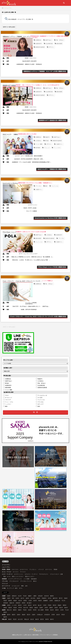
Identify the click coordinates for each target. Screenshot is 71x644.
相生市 (30, 605)
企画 (26, 586)
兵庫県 (4, 605)
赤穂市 (5, 608)
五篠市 (34, 615)
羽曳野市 (44, 598)
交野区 (25, 601)
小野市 (46, 608)
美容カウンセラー (30, 576)
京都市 (9, 596)
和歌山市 (27, 619)
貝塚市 (66, 598)
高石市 (20, 601)
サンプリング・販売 (12, 588)
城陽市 (30, 596)
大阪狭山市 (57, 601)
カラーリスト (49, 569)
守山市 (67, 610)
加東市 (31, 608)
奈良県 (4, 615)
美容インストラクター (18, 576)
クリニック (5, 584)
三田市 (45, 605)
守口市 (63, 601)
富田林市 (6, 603)
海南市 (10, 619)
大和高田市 (47, 615)
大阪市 (9, 598)
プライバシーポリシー (46, 635)
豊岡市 (65, 605)
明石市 (61, 608)
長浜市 (52, 610)
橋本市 (52, 619)
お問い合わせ (28, 635)
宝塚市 (41, 608)
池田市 (27, 598)
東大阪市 (29, 603)
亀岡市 (52, 596)
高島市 (57, 610)
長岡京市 (14, 596)
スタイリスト (15, 569)
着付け (35, 581)
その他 (4, 588)
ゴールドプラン (6, 565)
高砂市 (10, 608)
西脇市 (60, 605)
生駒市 (19, 615)
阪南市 (10, 601)
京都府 (4, 596)
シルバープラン (6, 567)
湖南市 (20, 610)
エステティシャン (19, 574)
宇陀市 (63, 615)
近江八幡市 (41, 610)
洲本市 (20, 605)
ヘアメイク (41, 569)
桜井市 (9, 615)
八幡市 (35, 596)
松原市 (17, 598)
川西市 (56, 608)
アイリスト (23, 572)
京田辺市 (40, 596)
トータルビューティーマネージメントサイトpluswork (31, 642)
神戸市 (35, 605)
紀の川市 (20, 619)
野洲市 (47, 610)
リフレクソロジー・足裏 (56, 574)
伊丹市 (20, 608)
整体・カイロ (7, 576)
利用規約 (55, 635)
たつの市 (14, 605)
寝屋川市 (12, 603)
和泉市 (40, 601)
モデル (21, 588)
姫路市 (36, 608)
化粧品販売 (34, 579)
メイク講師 (26, 579)
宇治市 (25, 596)
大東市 (51, 601)
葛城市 (24, 615)
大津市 (62, 610)
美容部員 (4, 579)
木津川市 (46, 596)
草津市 (35, 610)
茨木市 (50, 598)
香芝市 (29, 615)
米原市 (30, 610)
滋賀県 (4, 610)
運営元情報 (35, 635)
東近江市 (9, 610)
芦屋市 (50, 605)
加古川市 (26, 608)
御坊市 (37, 619)
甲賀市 (25, 610)
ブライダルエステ (14, 581)
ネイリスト (16, 572)
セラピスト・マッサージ (31, 574)
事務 (22, 586)
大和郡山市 (40, 615)
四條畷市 (46, 601)
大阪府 (4, 598)
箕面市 (39, 598)
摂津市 (24, 603)
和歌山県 (4, 619)
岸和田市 (18, 603)
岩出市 (32, 619)
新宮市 (42, 619)
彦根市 (5, 612)
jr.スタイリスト (24, 569)
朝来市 (66, 608)
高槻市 (15, 601)
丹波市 (15, 608)
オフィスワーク (6, 586)
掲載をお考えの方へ (17, 635)
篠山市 (40, 605)
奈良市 (58, 615)
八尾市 (30, 601)
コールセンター (16, 586)
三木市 (25, 605)
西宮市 (55, 605)
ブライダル (5, 581)
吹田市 (35, 601)
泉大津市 (33, 598)
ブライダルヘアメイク (26, 581)
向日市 (20, 596)
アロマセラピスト (44, 574)
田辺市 (15, 619)
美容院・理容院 (6, 569)
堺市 (13, 598)
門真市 (5, 601)
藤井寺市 (55, 598)
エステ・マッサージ (7, 574)
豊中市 (61, 598)
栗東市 (15, 610)
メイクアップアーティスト (15, 579)
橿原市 (14, 615)
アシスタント (33, 569)
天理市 (53, 615)
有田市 (47, 619)
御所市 (5, 617)
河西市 (9, 605)
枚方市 (22, 598)
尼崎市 (51, 608)
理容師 (55, 569)
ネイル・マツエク (7, 572)
